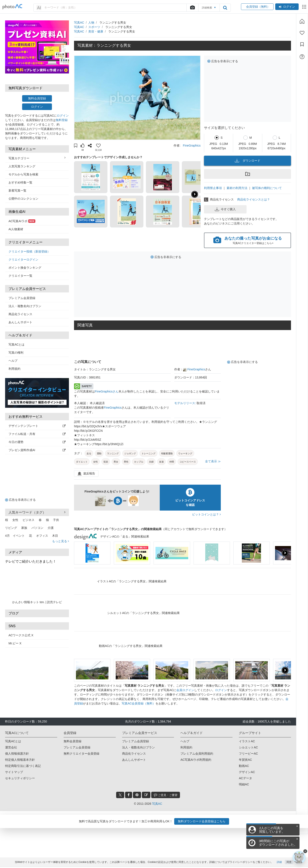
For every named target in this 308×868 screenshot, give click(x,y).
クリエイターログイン (23, 260)
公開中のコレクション (23, 199)
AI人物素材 (16, 229)
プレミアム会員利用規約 (197, 754)
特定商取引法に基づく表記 (23, 766)
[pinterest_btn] (137, 795)
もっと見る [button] (61, 541)
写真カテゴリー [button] (37, 158)
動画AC (244, 766)
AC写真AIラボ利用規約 (196, 760)
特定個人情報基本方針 (20, 760)
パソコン (37, 528)
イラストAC (247, 741)
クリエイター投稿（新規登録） (29, 251)
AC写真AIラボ (22, 221)
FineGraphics (192, 145)
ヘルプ (13, 361)
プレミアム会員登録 (22, 298)
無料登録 (62, 120)
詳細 (279, 863)
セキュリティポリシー (20, 778)
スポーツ (94, 27)
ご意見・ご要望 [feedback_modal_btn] (166, 795)
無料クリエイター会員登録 (81, 754)
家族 (24, 528)
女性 (15, 520)
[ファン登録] (302, 33)
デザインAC (247, 772)
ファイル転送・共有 (37, 434)
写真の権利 (16, 353)
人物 (91, 23)
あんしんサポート (20, 322)
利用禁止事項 (213, 188)
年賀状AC (245, 760)
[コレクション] (302, 44)
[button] (76, 146)
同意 (289, 863)
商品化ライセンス (20, 314)
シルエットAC (248, 747)
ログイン (287, 7)
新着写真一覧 (17, 191)
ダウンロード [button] (248, 161)
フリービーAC (248, 754)
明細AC (244, 784)
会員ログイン (185, 690)
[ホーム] (302, 21)
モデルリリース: (185, 403)
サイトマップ (14, 772)
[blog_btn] (146, 795)
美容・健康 (96, 31)
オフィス (42, 536)
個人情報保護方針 (17, 754)
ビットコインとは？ (206, 514)
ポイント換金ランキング (25, 268)
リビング (11, 528)
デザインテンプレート (37, 426)
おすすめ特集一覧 (20, 182)
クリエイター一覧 (20, 276)
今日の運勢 (37, 442)
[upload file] (192, 8)
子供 (56, 520)
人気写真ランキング (22, 166)
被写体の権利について (267, 188)
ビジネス (29, 520)
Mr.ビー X (15, 643)
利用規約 (14, 369)
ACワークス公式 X (21, 635)
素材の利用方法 (237, 188)
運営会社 (11, 747)
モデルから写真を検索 (23, 174)
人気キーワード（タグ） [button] (37, 512)
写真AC (79, 23)
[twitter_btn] (120, 795)
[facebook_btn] (129, 795)
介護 (51, 528)
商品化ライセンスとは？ (254, 199)
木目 (55, 536)
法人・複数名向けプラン (25, 306)
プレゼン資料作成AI (37, 450)
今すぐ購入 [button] (225, 209)
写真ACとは (16, 344)
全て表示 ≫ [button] (213, 461)
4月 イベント (15, 536)
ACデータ (245, 778)
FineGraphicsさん (107, 391)
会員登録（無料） (257, 7)
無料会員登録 (37, 98)
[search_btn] (225, 8)
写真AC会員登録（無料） (139, 703)
